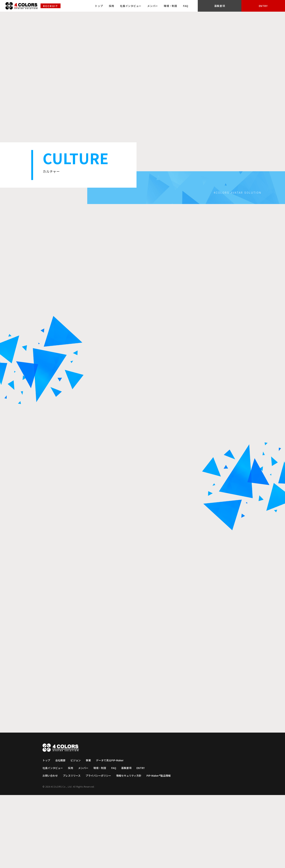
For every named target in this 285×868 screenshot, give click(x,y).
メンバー (185, 6)
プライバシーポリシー (101, 849)
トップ (132, 6)
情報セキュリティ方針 (133, 849)
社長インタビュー (163, 6)
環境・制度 (203, 6)
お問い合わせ (51, 849)
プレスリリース (73, 849)
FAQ (218, 6)
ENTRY (271, 6)
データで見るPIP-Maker (113, 833)
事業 (90, 833)
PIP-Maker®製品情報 (164, 849)
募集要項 (244, 6)
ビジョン (77, 833)
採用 (144, 6)
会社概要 (61, 833)
